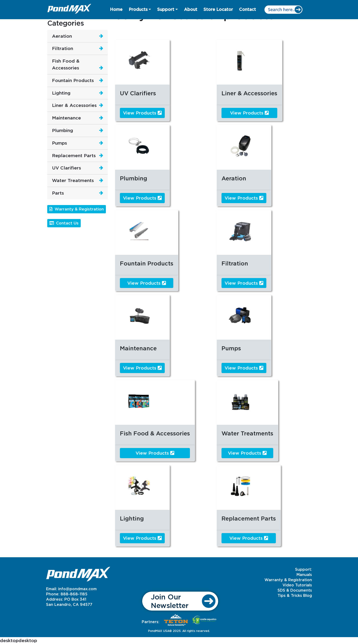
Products (138, 9)
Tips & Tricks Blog (295, 595)
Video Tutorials (297, 585)
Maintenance (66, 118)
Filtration (63, 48)
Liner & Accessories (74, 105)
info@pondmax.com (77, 589)
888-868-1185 (74, 594)
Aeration (62, 36)
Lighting (61, 93)
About (191, 9)
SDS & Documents (295, 590)
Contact (247, 9)
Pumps (59, 143)
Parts (58, 193)
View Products (142, 113)
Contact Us (64, 223)
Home (116, 9)
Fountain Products (73, 80)
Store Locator (218, 9)
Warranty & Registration (77, 209)
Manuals (304, 575)
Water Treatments (73, 180)
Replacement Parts (74, 155)
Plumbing (63, 130)
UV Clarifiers (66, 168)
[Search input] (283, 10)
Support (166, 9)
